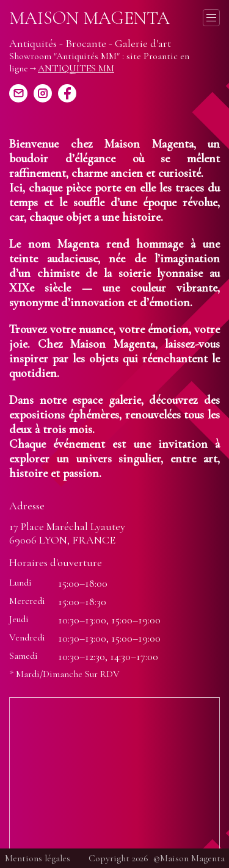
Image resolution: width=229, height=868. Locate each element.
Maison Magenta (89, 18)
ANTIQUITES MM (76, 68)
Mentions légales (38, 858)
